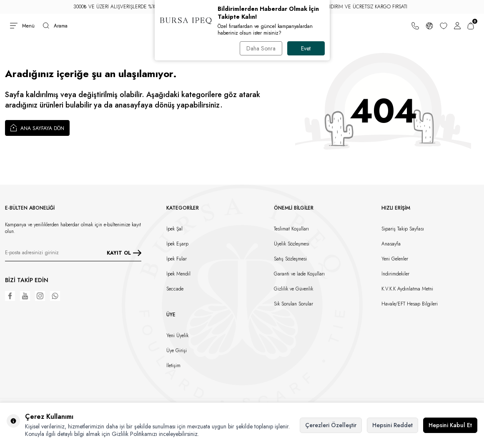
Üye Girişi (177, 350)
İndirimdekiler (395, 274)
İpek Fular (177, 259)
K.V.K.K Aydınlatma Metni (407, 289)
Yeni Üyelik (177, 335)
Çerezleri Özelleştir (331, 425)
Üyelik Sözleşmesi (292, 244)
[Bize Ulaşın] (415, 26)
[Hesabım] (457, 26)
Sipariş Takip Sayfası (403, 229)
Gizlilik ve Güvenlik (293, 289)
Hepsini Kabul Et (450, 425)
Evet (306, 48)
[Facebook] (10, 296)
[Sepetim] (471, 26)
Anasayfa (391, 244)
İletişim (173, 365)
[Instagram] (40, 296)
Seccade (175, 289)
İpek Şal (174, 229)
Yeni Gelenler (395, 259)
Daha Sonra (261, 48)
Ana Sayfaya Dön (37, 128)
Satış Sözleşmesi (290, 259)
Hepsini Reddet (392, 425)
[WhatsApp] (55, 296)
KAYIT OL (124, 253)
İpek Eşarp (177, 244)
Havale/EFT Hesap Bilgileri (410, 304)
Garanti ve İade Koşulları (299, 274)
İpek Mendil (178, 274)
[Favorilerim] (444, 26)
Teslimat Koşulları (291, 229)
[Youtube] (25, 296)
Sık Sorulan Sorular (293, 304)
